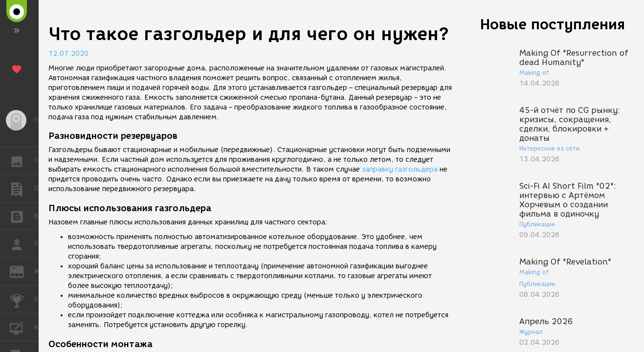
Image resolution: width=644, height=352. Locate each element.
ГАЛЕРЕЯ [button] (22, 161)
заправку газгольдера (400, 169)
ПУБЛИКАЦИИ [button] (22, 189)
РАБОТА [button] (22, 244)
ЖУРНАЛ (22, 271)
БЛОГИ (22, 216)
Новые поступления (553, 24)
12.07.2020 (68, 54)
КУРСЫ (22, 327)
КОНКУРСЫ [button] (22, 300)
